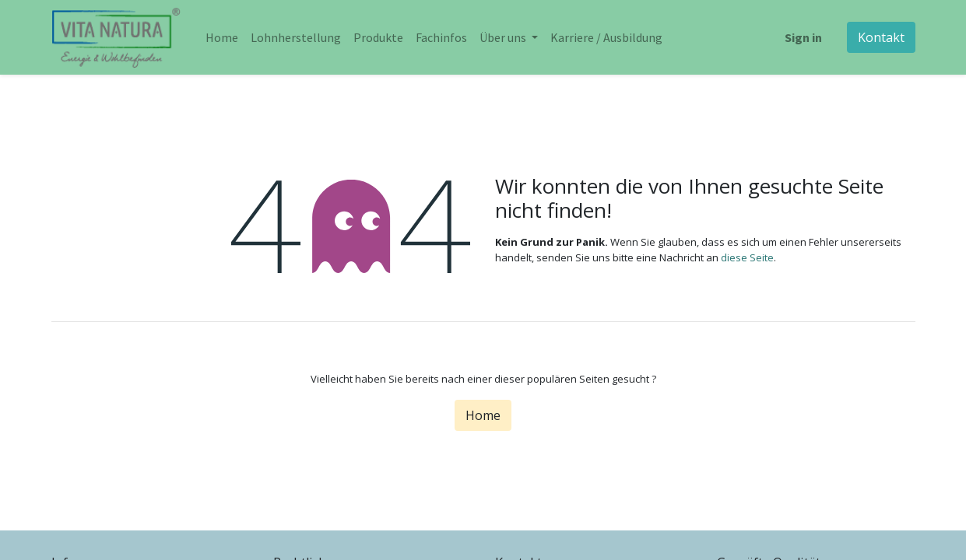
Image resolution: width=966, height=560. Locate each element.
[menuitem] (222, 37)
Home (483, 415)
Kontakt (881, 37)
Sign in (803, 37)
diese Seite (747, 257)
